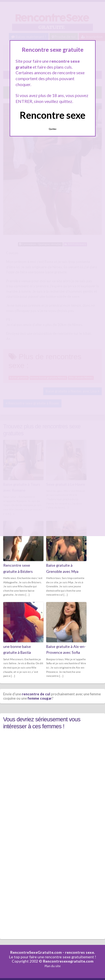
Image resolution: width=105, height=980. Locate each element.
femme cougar (40, 698)
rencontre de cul (36, 694)
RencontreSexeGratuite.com (36, 952)
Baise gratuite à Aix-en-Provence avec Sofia (66, 649)
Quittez (52, 129)
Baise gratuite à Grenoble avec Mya (62, 568)
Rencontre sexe (52, 115)
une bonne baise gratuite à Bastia (17, 649)
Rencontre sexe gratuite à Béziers (18, 568)
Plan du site (53, 966)
